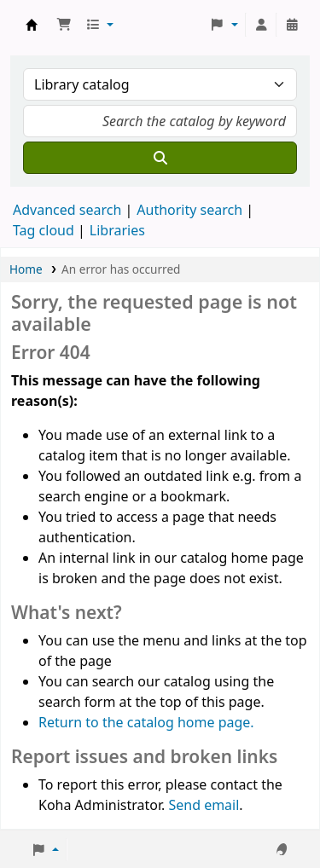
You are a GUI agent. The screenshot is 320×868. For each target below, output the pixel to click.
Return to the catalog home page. (146, 722)
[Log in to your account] (261, 25)
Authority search (189, 210)
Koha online (32, 25)
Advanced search (67, 210)
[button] (64, 25)
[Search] (160, 158)
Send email (204, 805)
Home (26, 269)
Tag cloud (44, 230)
